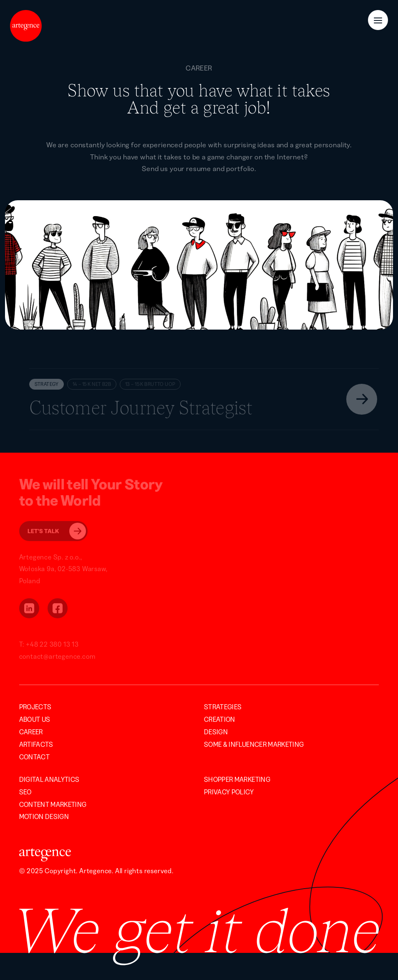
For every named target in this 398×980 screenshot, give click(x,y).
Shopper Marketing (237, 779)
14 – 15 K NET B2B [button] (92, 385)
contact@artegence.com (57, 657)
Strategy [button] (47, 385)
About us (35, 719)
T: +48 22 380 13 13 (49, 645)
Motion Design (44, 816)
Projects (35, 707)
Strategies (223, 707)
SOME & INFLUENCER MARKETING (254, 744)
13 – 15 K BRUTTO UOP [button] (150, 385)
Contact (34, 757)
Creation (220, 719)
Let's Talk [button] (57, 532)
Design (216, 732)
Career (31, 732)
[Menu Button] (378, 20)
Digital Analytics (49, 779)
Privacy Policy (229, 792)
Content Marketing (53, 804)
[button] (204, 400)
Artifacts (36, 744)
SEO (25, 792)
